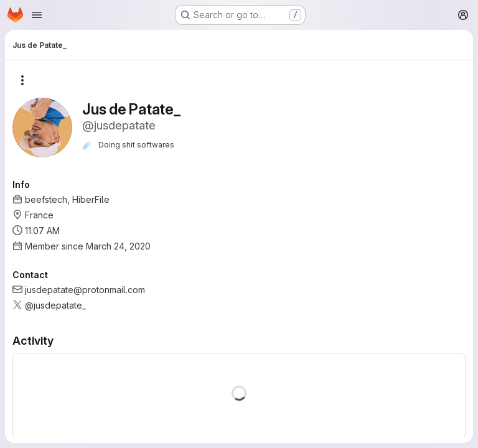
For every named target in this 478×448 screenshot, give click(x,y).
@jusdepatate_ (55, 305)
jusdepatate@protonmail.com (85, 290)
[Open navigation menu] (37, 15)
